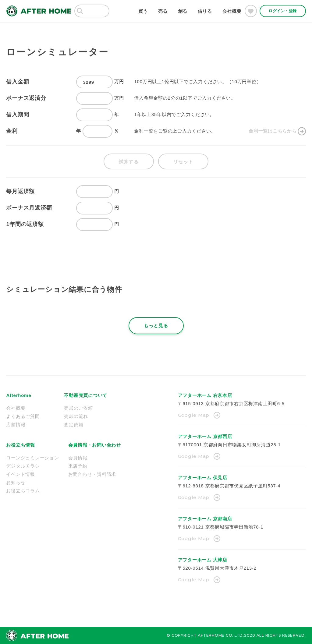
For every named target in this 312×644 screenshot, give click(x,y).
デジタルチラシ (23, 466)
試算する (129, 162)
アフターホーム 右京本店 (205, 395)
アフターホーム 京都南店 (205, 519)
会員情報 (78, 458)
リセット (183, 162)
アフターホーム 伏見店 (203, 478)
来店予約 (78, 466)
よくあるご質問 (23, 416)
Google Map (194, 415)
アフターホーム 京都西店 (205, 436)
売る (163, 11)
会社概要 (232, 11)
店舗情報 (16, 425)
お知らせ (16, 482)
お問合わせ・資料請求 (92, 474)
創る (183, 11)
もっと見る (156, 326)
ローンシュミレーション (32, 458)
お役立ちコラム (23, 491)
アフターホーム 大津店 (203, 560)
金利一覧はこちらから (273, 131)
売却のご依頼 (78, 408)
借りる (205, 11)
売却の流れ (76, 416)
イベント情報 (21, 474)
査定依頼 (74, 425)
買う (143, 11)
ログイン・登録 (282, 11)
